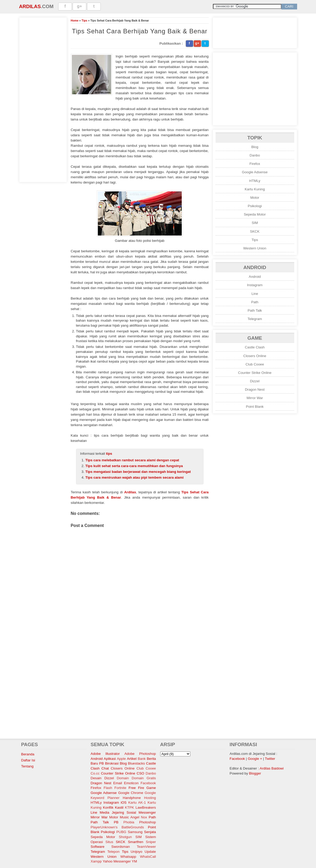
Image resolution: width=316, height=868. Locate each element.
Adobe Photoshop (140, 754)
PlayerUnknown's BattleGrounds (117, 827)
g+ (80, 6)
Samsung (135, 832)
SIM (255, 223)
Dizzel (255, 381)
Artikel (132, 759)
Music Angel (130, 817)
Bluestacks (136, 763)
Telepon (113, 852)
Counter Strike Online (255, 373)
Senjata (150, 832)
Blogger (255, 773)
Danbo (255, 155)
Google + (255, 759)
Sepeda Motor (255, 214)
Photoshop (148, 822)
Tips (84, 20)
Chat (105, 768)
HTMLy (255, 181)
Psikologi (255, 206)
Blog (255, 147)
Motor (255, 198)
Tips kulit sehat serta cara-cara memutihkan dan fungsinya (134, 466)
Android (255, 277)
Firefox (255, 164)
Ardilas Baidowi (272, 768)
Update (150, 852)
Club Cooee (255, 364)
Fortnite (120, 788)
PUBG (121, 832)
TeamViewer (146, 847)
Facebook (148, 783)
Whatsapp (128, 857)
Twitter (270, 759)
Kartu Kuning (255, 189)
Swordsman (121, 847)
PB (116, 822)
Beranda (28, 754)
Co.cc (95, 773)
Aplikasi (110, 759)
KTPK (129, 807)
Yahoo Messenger (117, 861)
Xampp (96, 861)
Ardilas (30, 6)
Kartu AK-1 (137, 802)
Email (118, 783)
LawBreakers (146, 807)
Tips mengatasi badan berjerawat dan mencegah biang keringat (138, 472)
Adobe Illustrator (105, 754)
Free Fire (136, 788)
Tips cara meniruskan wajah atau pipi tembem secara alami (135, 477)
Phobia (129, 822)
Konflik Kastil (113, 807)
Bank (142, 759)
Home (75, 20)
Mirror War (255, 398)
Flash (108, 788)
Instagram (255, 285)
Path (255, 302)
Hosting (150, 798)
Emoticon (131, 783)
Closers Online (255, 356)
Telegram (255, 319)
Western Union (255, 248)
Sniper (151, 842)
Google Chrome (131, 793)
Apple (121, 759)
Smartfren (136, 842)
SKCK (255, 231)
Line (255, 294)
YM (134, 861)
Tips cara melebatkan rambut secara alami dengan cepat (132, 460)
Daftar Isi (28, 760)
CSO (140, 773)
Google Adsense (255, 172)
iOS (124, 802)
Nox (144, 817)
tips (109, 454)
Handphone (132, 798)
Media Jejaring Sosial (118, 812)
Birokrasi (112, 763)
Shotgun (125, 837)
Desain (96, 778)
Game (151, 788)
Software (98, 847)
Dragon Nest (255, 389)
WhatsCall (148, 857)
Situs (109, 842)
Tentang (27, 766)
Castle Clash (255, 347)
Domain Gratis (144, 778)
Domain (123, 778)
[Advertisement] (43, 99)
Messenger (147, 812)
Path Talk (255, 310)
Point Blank (255, 407)
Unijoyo (136, 852)
